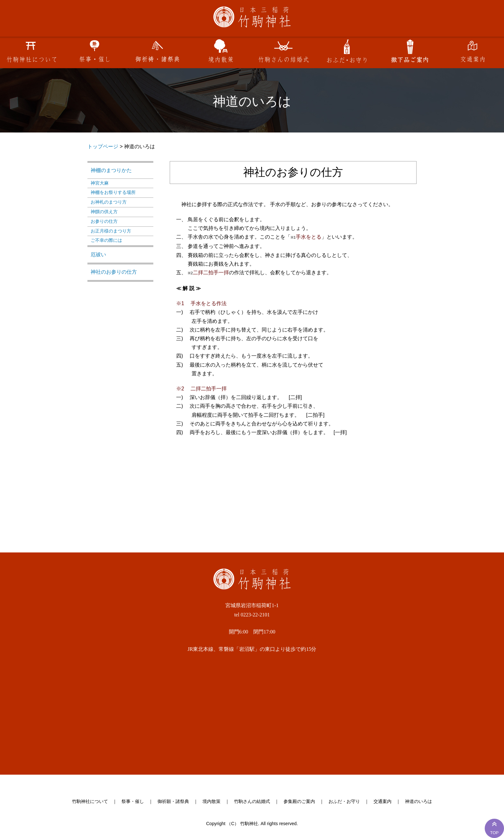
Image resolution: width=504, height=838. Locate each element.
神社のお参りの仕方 (114, 272)
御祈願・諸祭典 (173, 802)
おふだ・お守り (344, 802)
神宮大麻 (100, 183)
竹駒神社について (90, 802)
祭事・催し (133, 802)
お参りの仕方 (104, 221)
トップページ (103, 146)
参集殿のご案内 (299, 802)
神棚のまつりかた (111, 170)
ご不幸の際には (106, 240)
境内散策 (212, 802)
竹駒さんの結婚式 (252, 802)
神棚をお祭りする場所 (113, 192)
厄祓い (98, 255)
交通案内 (382, 802)
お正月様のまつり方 (111, 231)
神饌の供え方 (104, 212)
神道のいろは (419, 802)
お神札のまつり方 (109, 202)
